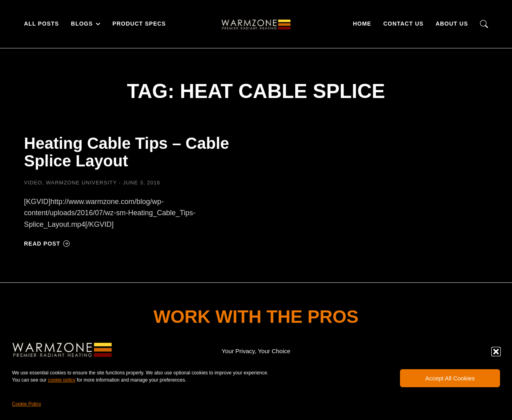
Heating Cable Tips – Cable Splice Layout (127, 152)
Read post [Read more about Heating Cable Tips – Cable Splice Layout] (47, 244)
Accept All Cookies (450, 378)
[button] (496, 352)
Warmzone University (81, 183)
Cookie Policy (27, 404)
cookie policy (62, 380)
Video (33, 183)
